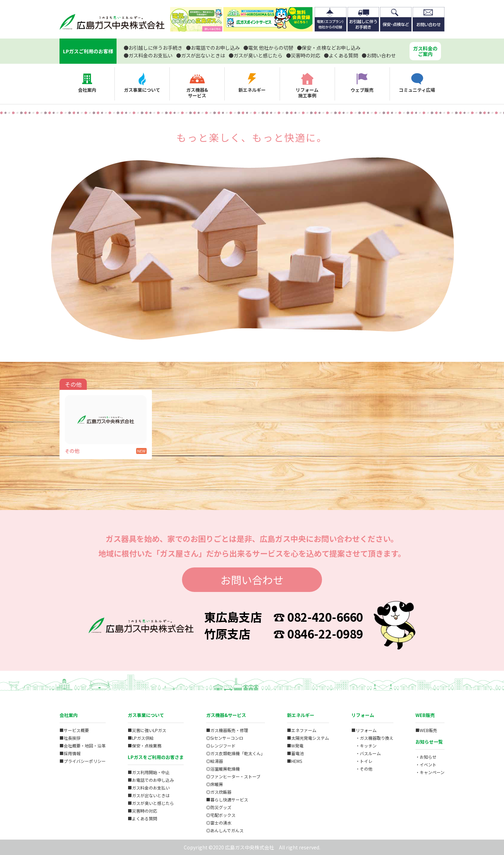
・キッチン (364, 746)
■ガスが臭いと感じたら (151, 803)
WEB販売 (425, 715)
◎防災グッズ (219, 807)
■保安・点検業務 (145, 746)
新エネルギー (301, 715)
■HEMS (295, 761)
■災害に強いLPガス (147, 730)
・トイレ (362, 761)
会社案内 (69, 715)
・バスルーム (366, 753)
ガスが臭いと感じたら (255, 55)
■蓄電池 (295, 753)
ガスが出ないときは (201, 55)
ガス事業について (146, 715)
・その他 (362, 769)
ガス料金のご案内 (425, 51)
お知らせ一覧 (429, 742)
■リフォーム (364, 730)
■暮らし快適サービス (227, 799)
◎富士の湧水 (219, 823)
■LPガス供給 (141, 738)
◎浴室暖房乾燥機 (223, 769)
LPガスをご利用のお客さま (156, 757)
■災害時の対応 (142, 811)
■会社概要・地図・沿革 (83, 746)
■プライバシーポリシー (83, 761)
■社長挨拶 (70, 738)
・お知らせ (426, 757)
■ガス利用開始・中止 (149, 772)
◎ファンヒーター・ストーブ (233, 776)
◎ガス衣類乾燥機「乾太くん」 (236, 753)
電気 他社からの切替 (268, 48)
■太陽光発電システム (308, 738)
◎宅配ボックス (221, 815)
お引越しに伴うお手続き (153, 48)
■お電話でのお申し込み (151, 780)
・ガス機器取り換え (372, 738)
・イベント (426, 764)
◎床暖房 (215, 784)
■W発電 (295, 746)
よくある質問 (341, 55)
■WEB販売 (426, 730)
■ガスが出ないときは (149, 795)
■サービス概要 (74, 730)
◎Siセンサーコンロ (225, 738)
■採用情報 (70, 753)
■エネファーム (302, 730)
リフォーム (363, 715)
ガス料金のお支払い (148, 55)
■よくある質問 (142, 818)
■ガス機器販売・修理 (227, 730)
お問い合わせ (379, 55)
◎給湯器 (215, 761)
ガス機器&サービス (226, 715)
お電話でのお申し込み (213, 48)
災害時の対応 (303, 55)
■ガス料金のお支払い (149, 788)
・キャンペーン (430, 772)
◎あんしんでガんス (225, 830)
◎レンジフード (221, 746)
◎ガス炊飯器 (219, 792)
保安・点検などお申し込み (329, 48)
